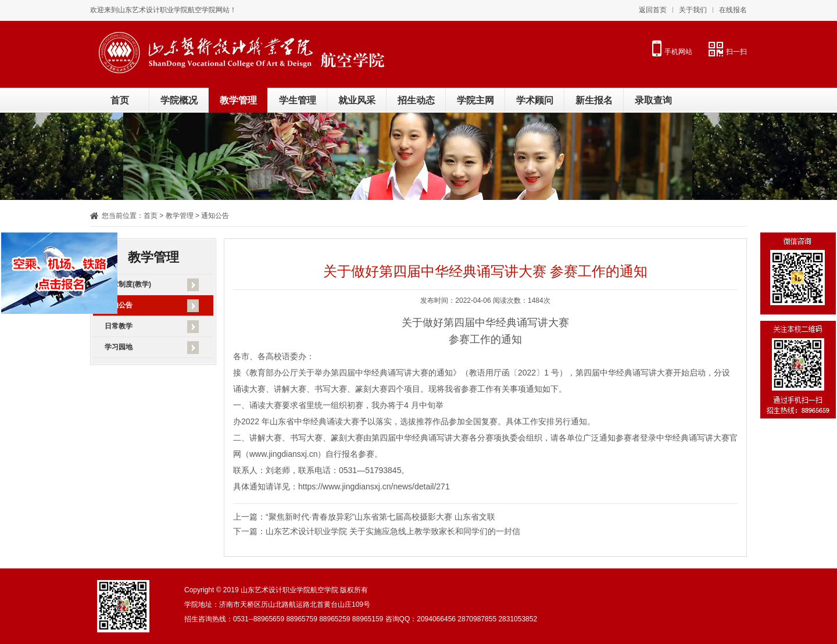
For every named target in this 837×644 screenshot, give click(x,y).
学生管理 (298, 100)
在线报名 (733, 10)
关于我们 (693, 10)
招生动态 (416, 100)
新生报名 (594, 100)
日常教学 (119, 326)
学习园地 (119, 347)
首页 (120, 100)
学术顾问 (535, 100)
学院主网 (475, 100)
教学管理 (238, 100)
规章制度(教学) (128, 284)
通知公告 (119, 305)
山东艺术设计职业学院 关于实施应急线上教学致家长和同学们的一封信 (393, 531)
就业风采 (357, 100)
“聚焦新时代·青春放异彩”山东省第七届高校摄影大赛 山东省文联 (380, 517)
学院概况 (179, 100)
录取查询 (653, 100)
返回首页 (653, 10)
